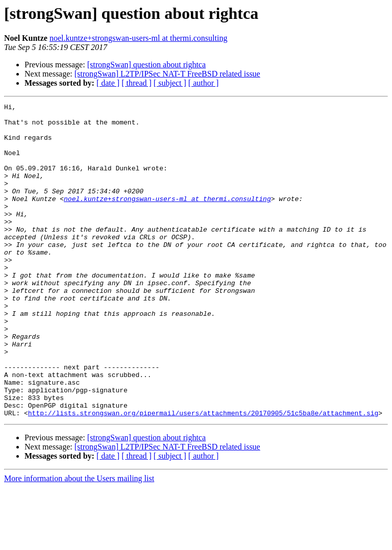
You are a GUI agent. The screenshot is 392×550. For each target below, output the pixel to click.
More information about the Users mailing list (79, 541)
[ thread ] (137, 83)
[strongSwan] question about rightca (146, 65)
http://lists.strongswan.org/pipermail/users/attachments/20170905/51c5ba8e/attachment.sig (203, 476)
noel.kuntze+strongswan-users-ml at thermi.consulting (139, 38)
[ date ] (108, 83)
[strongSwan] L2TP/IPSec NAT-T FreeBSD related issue (167, 74)
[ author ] (204, 83)
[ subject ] (170, 83)
